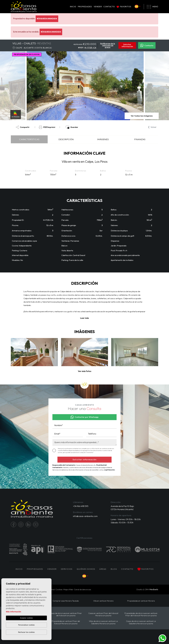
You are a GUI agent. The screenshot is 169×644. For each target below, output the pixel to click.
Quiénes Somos (86, 569)
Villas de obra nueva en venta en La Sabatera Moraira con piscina (103, 622)
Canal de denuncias (83, 589)
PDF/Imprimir (47, 127)
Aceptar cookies (26, 618)
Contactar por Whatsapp (84, 417)
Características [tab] (29, 139)
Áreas (103, 569)
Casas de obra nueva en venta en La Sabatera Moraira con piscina (141, 622)
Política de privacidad (71, 450)
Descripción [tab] (66, 139)
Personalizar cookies (26, 625)
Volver (152, 127)
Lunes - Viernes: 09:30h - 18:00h (126, 519)
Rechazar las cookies (26, 632)
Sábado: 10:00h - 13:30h (122, 522)
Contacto (109, 7)
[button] (85, 371)
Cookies (59, 589)
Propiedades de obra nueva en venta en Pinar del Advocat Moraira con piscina (141, 614)
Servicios (67, 569)
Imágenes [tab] (103, 139)
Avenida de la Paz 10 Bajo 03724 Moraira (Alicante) (122, 508)
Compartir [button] (23, 127)
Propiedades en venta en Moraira (141, 601)
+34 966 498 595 (81, 506)
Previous (29, 86)
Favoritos (124, 7)
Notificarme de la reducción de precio (108, 45)
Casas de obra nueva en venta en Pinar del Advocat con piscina (66, 614)
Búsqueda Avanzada (47, 19)
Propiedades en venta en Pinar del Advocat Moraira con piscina (66, 622)
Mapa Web (68, 589)
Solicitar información (127, 45)
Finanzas (140, 139)
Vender (98, 7)
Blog (114, 569)
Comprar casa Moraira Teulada (66, 601)
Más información (14, 612)
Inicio (73, 7)
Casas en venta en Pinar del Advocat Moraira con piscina (103, 614)
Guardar (72, 127)
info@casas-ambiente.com (85, 516)
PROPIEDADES (85, 7)
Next (141, 86)
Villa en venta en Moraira (103, 601)
